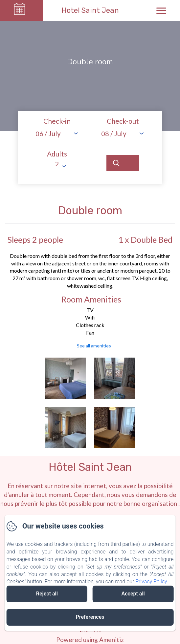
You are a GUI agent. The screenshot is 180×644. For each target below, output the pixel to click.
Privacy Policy (151, 582)
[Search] (123, 163)
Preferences (90, 617)
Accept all (133, 594)
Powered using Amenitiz (90, 640)
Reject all (47, 594)
